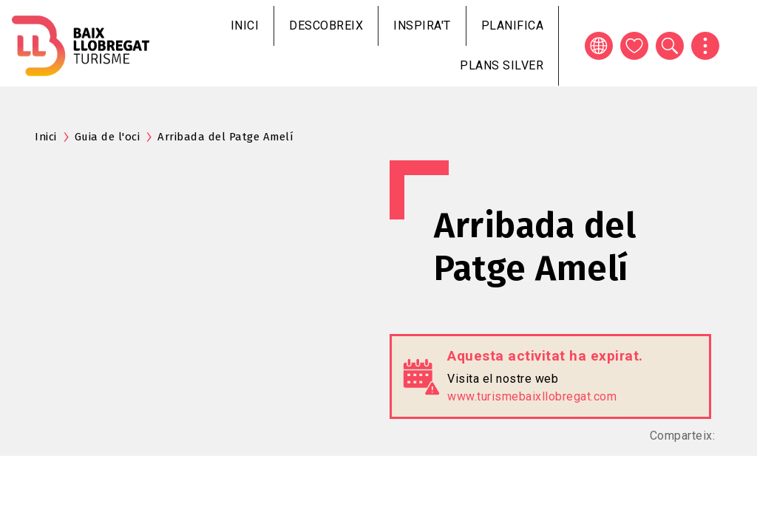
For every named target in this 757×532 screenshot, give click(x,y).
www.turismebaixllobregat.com (532, 396)
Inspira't (422, 25)
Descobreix (326, 25)
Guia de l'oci (108, 137)
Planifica (513, 25)
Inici (245, 25)
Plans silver (502, 65)
